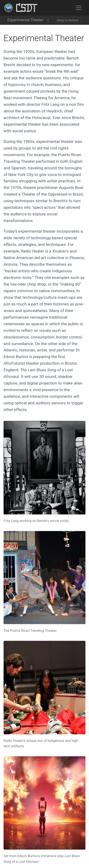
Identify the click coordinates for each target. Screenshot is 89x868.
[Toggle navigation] (79, 8)
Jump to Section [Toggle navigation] (67, 20)
